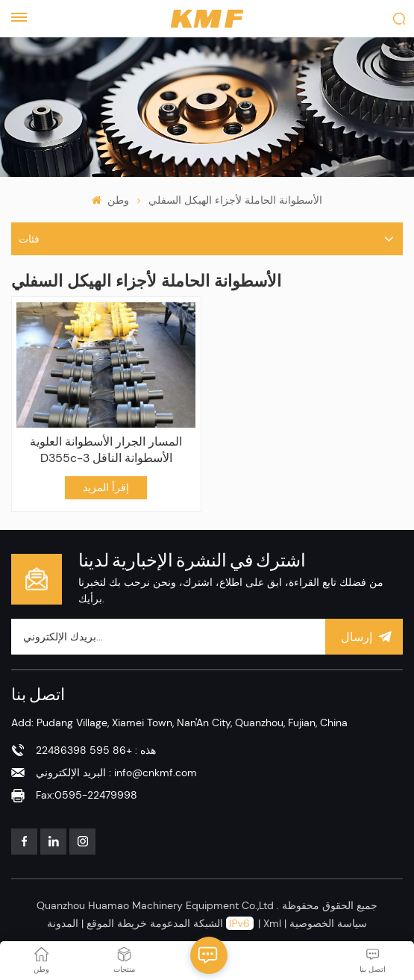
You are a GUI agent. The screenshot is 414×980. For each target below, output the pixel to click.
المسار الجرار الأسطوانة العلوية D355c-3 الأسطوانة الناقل (106, 450)
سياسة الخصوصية (328, 923)
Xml (272, 923)
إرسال (364, 637)
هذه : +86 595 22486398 (96, 750)
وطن (110, 200)
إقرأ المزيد (106, 487)
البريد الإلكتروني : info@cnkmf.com (116, 773)
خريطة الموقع (115, 923)
